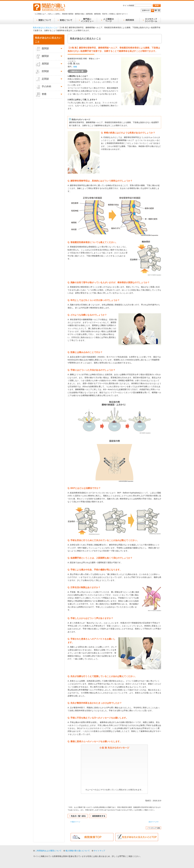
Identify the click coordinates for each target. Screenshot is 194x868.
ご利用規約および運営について (48, 851)
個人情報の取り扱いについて (78, 851)
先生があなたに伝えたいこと (45, 27)
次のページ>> (154, 822)
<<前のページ (75, 822)
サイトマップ (99, 851)
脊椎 (75, 67)
